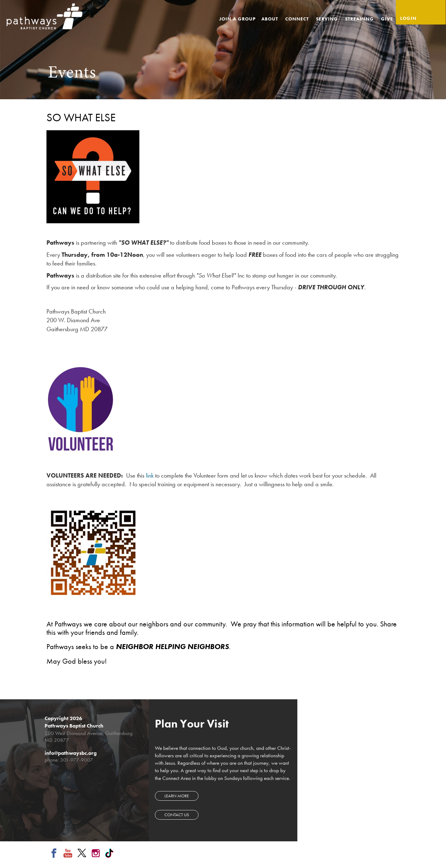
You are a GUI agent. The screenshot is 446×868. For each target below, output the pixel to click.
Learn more (177, 796)
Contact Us (177, 815)
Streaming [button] (360, 19)
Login (408, 18)
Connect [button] (298, 19)
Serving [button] (328, 19)
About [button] (271, 19)
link (150, 475)
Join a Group (238, 19)
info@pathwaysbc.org (71, 753)
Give (387, 19)
